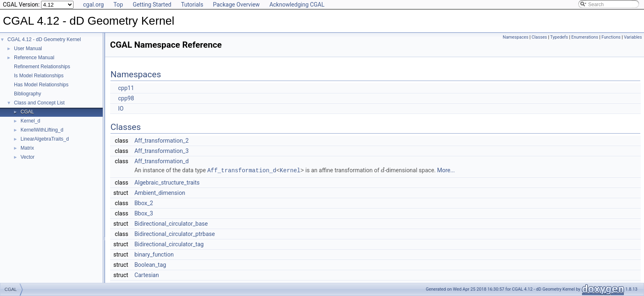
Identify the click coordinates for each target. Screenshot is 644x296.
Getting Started (152, 5)
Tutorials (192, 5)
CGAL (27, 112)
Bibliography (28, 94)
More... (446, 170)
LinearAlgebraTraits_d (45, 139)
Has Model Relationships (41, 85)
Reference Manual (34, 58)
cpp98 (126, 98)
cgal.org (93, 5)
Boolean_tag (150, 264)
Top (118, 5)
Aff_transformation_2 (161, 141)
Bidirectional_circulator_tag (169, 244)
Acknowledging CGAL (297, 5)
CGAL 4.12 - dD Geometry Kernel (44, 39)
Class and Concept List (39, 103)
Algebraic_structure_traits (167, 182)
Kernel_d (30, 121)
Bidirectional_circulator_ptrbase (175, 234)
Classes (539, 37)
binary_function (154, 254)
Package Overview (236, 5)
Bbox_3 (144, 213)
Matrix (27, 148)
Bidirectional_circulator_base (171, 223)
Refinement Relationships (42, 67)
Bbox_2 (144, 203)
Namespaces (515, 37)
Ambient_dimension (160, 192)
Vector (28, 157)
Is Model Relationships (39, 76)
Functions (611, 37)
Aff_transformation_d (161, 161)
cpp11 (126, 88)
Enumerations (585, 37)
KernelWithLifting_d (42, 130)
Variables (633, 37)
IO (121, 109)
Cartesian (147, 275)
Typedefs (559, 37)
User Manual (28, 49)
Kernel (290, 170)
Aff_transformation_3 (161, 151)
